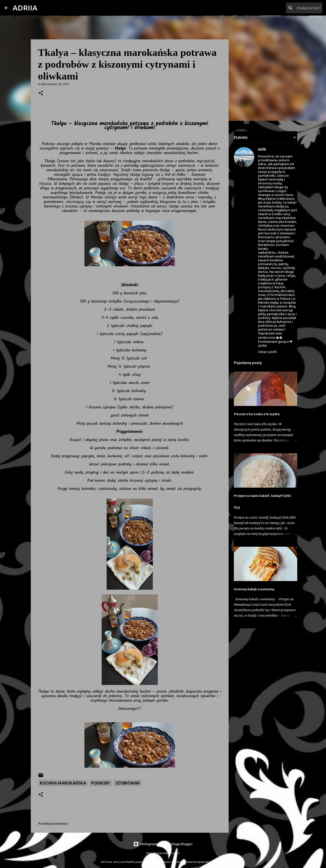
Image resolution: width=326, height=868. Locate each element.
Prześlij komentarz (53, 824)
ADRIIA (25, 8)
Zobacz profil (267, 352)
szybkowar (128, 783)
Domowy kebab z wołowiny (254, 589)
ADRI (262, 149)
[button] (41, 93)
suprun (176, 853)
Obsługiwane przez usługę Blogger (163, 844)
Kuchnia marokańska (63, 783)
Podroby (101, 783)
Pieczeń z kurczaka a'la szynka (257, 414)
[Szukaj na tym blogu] (299, 8)
